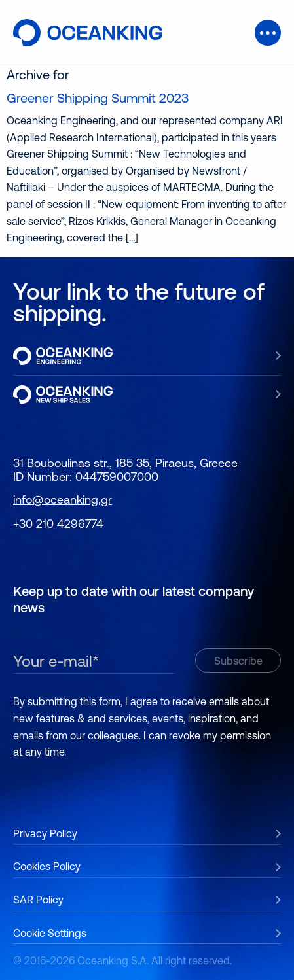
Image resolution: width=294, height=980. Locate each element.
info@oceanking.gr (63, 499)
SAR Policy (38, 900)
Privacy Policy (45, 833)
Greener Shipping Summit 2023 (98, 98)
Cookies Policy (47, 866)
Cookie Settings (50, 933)
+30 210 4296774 (58, 524)
